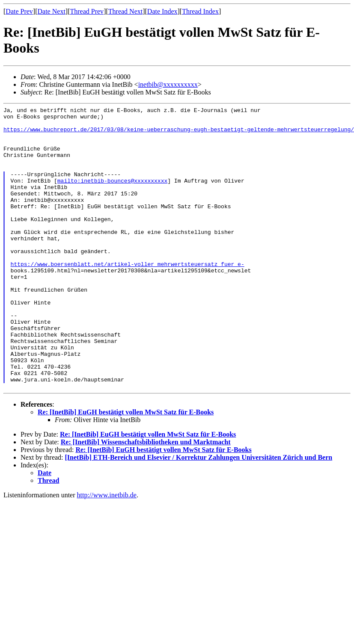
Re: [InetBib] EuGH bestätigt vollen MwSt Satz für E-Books (126, 468)
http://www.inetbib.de (107, 551)
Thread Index (200, 11)
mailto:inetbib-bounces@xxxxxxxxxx (112, 196)
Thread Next (125, 11)
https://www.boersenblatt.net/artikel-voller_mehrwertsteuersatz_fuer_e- (128, 296)
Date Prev (19, 11)
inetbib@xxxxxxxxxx (168, 84)
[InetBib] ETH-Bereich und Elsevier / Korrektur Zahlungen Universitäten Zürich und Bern (199, 514)
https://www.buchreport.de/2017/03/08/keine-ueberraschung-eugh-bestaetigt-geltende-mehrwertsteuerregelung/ (179, 134)
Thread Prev (87, 11)
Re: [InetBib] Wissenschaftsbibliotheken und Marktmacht (146, 498)
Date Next (52, 11)
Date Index (162, 11)
